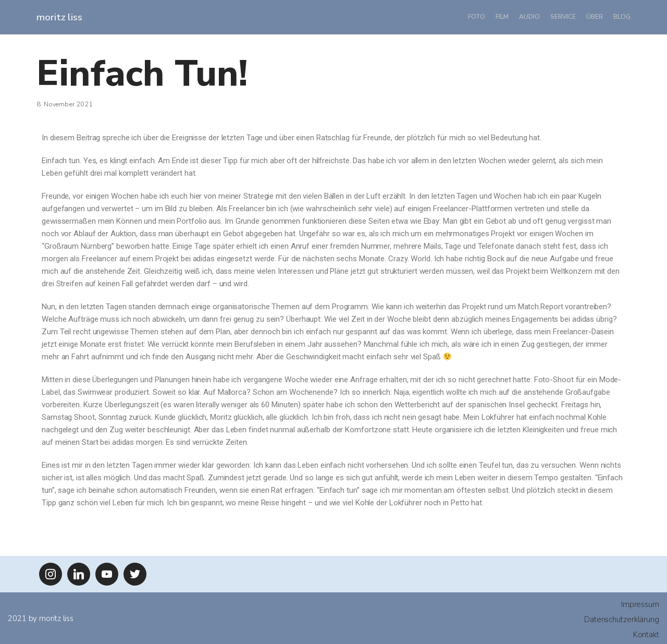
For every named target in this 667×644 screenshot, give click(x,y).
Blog (622, 17)
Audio (529, 17)
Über (595, 17)
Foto (477, 17)
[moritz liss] (59, 17)
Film (502, 17)
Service (563, 17)
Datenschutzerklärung (622, 619)
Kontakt (646, 635)
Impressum (640, 604)
